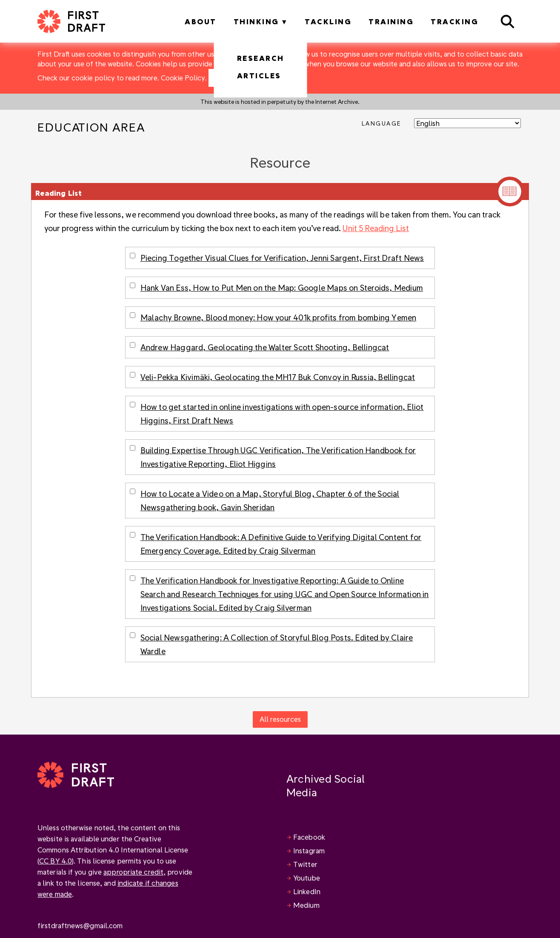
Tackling (328, 21)
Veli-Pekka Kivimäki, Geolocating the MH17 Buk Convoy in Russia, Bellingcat (278, 377)
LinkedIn (307, 891)
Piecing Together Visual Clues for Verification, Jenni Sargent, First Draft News (282, 258)
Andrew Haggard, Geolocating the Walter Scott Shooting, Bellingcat (265, 347)
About (201, 21)
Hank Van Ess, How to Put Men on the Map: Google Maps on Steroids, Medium (282, 287)
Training (391, 21)
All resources (280, 719)
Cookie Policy (183, 78)
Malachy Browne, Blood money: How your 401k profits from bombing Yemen (279, 317)
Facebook (309, 837)
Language (381, 123)
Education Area (91, 127)
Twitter (305, 864)
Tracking (454, 21)
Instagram (309, 851)
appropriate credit (133, 872)
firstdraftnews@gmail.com (80, 925)
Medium (306, 905)
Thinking (256, 21)
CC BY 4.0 (56, 861)
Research (261, 58)
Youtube (307, 878)
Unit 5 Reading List (376, 228)
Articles (259, 76)
